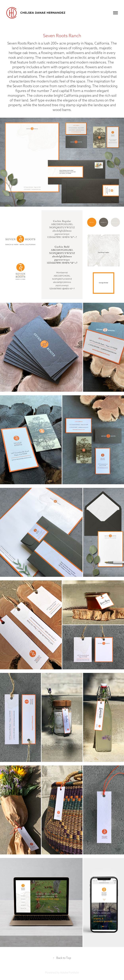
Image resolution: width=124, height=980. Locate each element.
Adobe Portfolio (70, 972)
